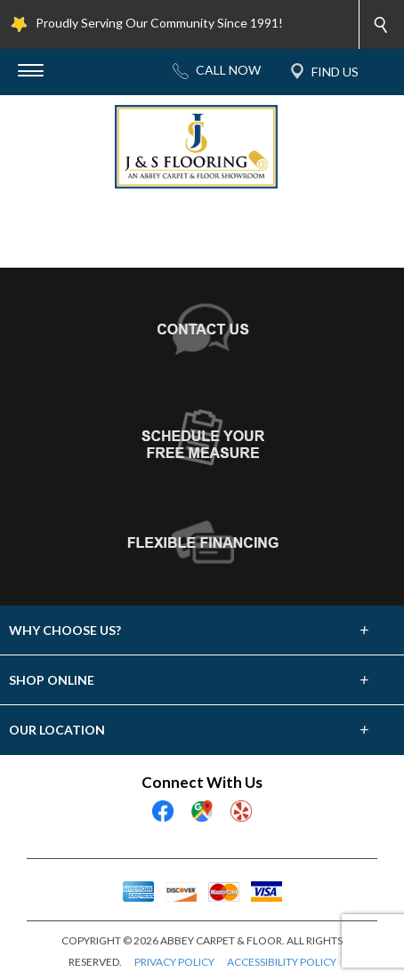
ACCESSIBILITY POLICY (282, 962)
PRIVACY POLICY (174, 962)
